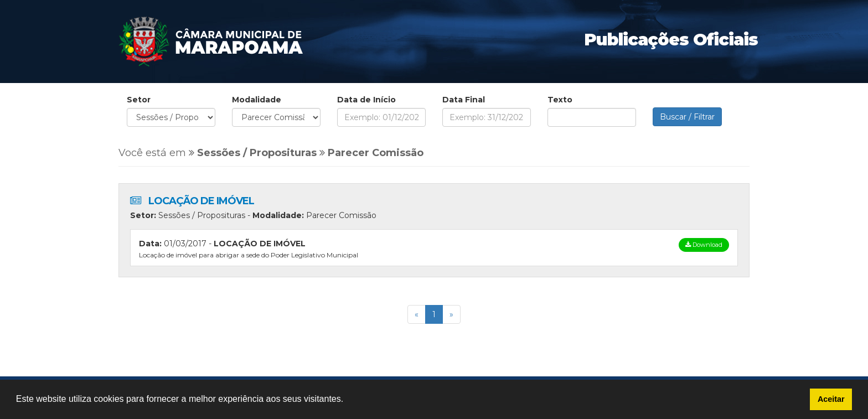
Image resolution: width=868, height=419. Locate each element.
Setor (139, 100)
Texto (560, 100)
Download (704, 245)
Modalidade (257, 100)
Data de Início (366, 100)
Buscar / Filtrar (687, 117)
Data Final (464, 100)
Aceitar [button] (831, 399)
